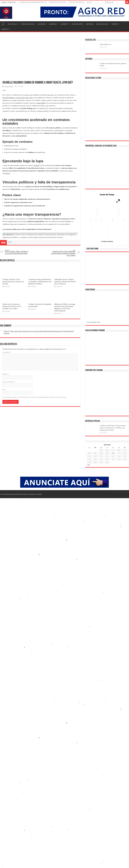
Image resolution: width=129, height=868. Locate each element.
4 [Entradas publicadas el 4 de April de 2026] (119, 450)
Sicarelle (36, 165)
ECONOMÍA (41, 24)
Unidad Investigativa (57, 2)
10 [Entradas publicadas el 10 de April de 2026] (113, 453)
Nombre (6, 374)
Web (4, 389)
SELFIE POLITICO (77, 24)
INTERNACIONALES (28, 24)
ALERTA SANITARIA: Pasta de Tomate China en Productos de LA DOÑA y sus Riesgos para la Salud (113, 428)
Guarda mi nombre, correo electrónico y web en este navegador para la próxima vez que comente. (36, 397)
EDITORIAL (90, 24)
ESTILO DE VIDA (102, 24)
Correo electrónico (9, 382)
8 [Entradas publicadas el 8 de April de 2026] (101, 453)
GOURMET (64, 24)
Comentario (7, 352)
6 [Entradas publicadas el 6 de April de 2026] (90, 453)
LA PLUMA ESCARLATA (76, 2)
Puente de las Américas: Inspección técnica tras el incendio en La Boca (12, 306)
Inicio (3, 24)
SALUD (89, 2)
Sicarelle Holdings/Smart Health (33, 2)
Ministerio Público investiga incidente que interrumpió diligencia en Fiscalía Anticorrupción (65, 307)
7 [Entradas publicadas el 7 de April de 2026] (95, 453)
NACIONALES (12, 24)
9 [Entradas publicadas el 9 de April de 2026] (107, 453)
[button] (90, 270)
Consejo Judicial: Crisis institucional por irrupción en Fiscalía (13, 281)
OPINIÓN (115, 24)
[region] (107, 270)
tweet (4, 90)
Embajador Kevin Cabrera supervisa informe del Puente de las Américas (65, 281)
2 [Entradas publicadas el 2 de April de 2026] (107, 450)
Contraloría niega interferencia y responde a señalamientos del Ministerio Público (40, 281)
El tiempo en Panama (107, 241)
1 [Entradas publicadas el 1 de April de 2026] (101, 450)
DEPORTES (53, 24)
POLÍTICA (5, 29)
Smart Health (41, 103)
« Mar (88, 465)
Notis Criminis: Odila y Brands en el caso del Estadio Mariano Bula (17, 252)
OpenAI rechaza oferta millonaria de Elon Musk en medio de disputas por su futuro (63, 253)
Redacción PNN (9, 86)
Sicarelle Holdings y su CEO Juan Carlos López (18, 98)
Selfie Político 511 (106, 44)
